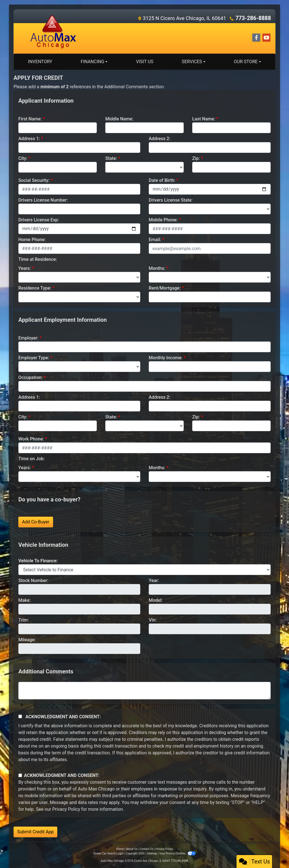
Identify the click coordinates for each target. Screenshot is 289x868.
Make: (25, 600)
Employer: (28, 338)
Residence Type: (35, 288)
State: (111, 158)
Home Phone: (32, 240)
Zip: (196, 158)
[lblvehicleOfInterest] (144, 570)
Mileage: (27, 640)
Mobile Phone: (163, 220)
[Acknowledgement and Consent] (20, 716)
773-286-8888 (254, 18)
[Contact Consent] (20, 775)
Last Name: (204, 119)
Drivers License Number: (43, 200)
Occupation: (30, 377)
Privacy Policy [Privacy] (164, 849)
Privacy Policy (66, 809)
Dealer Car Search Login (109, 853)
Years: (25, 268)
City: (23, 158)
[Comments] (144, 691)
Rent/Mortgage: (165, 288)
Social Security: (34, 180)
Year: (154, 580)
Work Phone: (31, 439)
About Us (132, 849)
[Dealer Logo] (53, 31)
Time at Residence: (38, 259)
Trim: (24, 620)
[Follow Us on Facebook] (256, 38)
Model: (156, 600)
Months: (157, 268)
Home (120, 849)
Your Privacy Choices (177, 853)
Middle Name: (119, 119)
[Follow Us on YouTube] (266, 38)
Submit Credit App (35, 832)
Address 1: (29, 139)
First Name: (30, 119)
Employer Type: (34, 358)
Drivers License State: (171, 200)
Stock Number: (33, 580)
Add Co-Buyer (36, 522)
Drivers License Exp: (39, 220)
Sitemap (152, 853)
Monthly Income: (166, 358)
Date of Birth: (162, 180)
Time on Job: (31, 459)
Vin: (153, 620)
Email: (155, 240)
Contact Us (146, 849)
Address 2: (159, 139)
